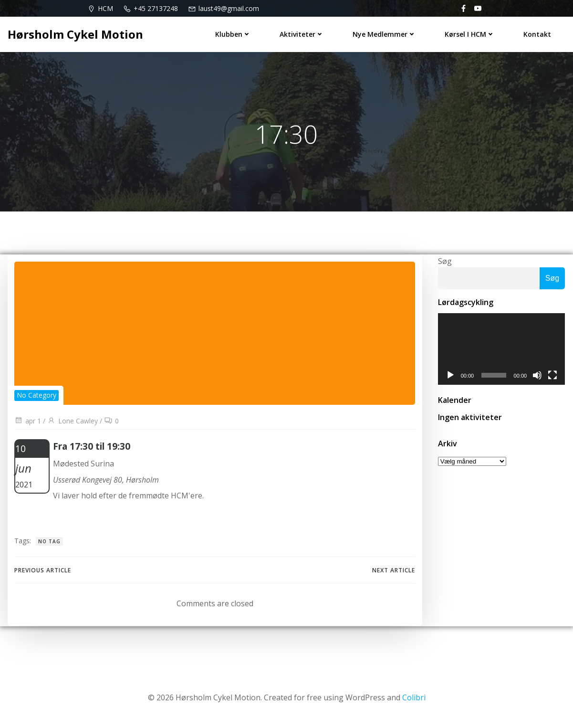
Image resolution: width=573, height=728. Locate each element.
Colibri (414, 700)
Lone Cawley (73, 423)
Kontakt (538, 34)
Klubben (234, 34)
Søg (444, 262)
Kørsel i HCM (470, 34)
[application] (501, 351)
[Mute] (538, 378)
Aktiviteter (302, 34)
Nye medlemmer (385, 34)
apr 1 (28, 423)
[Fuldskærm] (553, 378)
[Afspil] (449, 378)
